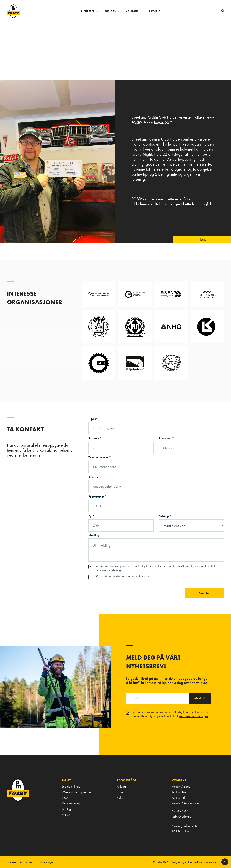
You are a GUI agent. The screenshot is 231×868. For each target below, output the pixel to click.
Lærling (66, 809)
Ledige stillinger (72, 786)
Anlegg (121, 786)
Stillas (120, 798)
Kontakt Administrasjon (186, 803)
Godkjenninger (45, 862)
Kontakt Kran (180, 792)
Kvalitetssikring (71, 803)
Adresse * (95, 477)
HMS (65, 798)
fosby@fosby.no (181, 816)
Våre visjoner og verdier (77, 792)
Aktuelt (66, 815)
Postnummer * (98, 497)
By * (91, 516)
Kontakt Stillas (180, 798)
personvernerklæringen (110, 570)
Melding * (95, 535)
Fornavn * (95, 438)
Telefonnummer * (100, 457)
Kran (120, 792)
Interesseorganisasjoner (20, 862)
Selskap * (165, 516)
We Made (218, 862)
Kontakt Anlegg (181, 786)
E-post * (94, 419)
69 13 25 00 (180, 811)
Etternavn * (166, 438)
